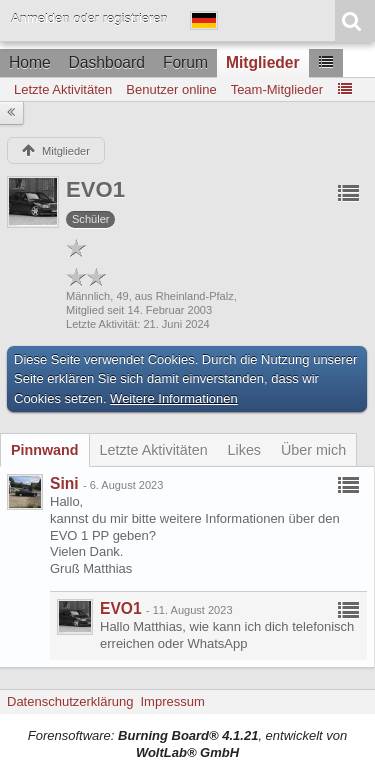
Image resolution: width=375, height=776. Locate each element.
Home (30, 62)
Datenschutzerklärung (70, 701)
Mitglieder (263, 62)
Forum (185, 62)
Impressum (172, 701)
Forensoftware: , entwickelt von (188, 744)
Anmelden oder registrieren (89, 18)
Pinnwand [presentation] (45, 450)
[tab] (45, 450)
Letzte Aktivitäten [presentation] (154, 450)
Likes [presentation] (244, 450)
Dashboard (107, 62)
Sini (64, 483)
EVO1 (121, 608)
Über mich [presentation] (313, 450)
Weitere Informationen (174, 398)
